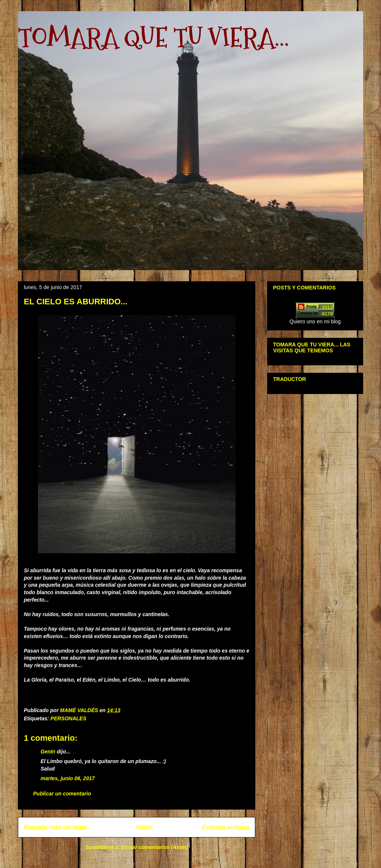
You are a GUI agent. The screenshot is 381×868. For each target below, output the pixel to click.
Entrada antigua (226, 827)
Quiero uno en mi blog (315, 321)
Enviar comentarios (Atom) (155, 847)
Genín (48, 752)
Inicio (145, 827)
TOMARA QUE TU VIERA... (153, 37)
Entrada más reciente (55, 827)
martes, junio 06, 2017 (68, 778)
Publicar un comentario (62, 794)
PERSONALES (68, 718)
